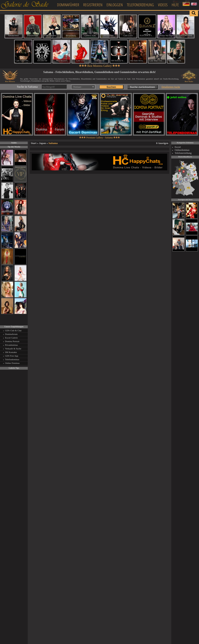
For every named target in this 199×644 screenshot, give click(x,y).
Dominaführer (68, 5)
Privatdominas (11, 345)
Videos (163, 5)
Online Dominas (12, 363)
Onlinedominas (182, 150)
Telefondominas (12, 359)
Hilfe (175, 5)
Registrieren (93, 5)
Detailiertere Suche (171, 87)
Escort (178, 147)
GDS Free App (12, 356)
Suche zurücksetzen (142, 87)
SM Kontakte (11, 352)
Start (34, 143)
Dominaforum (11, 334)
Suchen (111, 87)
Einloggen (115, 5)
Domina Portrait (12, 341)
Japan (42, 143)
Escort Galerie (11, 338)
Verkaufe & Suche (13, 349)
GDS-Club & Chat (13, 330)
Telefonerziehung (140, 5)
